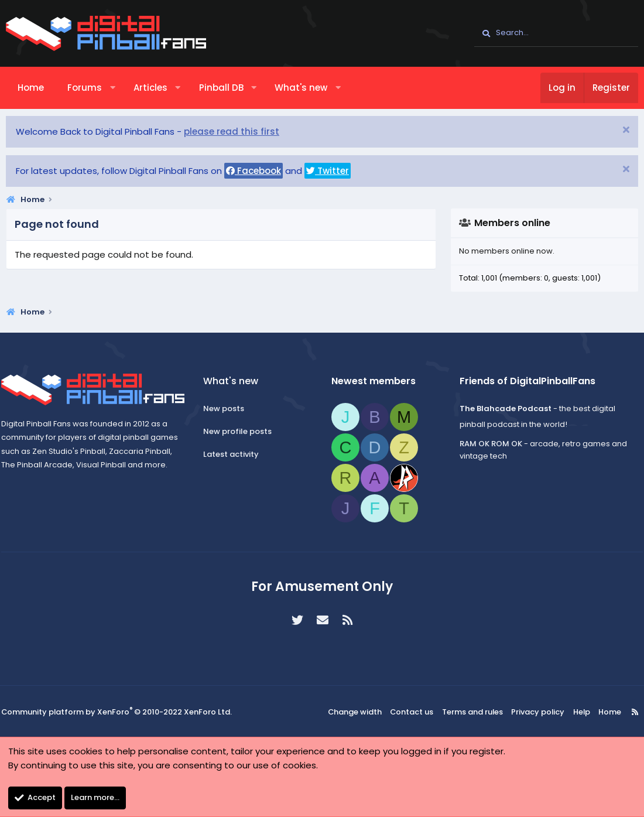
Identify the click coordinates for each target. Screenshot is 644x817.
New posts (227, 408)
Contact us (415, 712)
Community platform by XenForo (117, 712)
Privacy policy (535, 712)
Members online (512, 223)
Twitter (328, 171)
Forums (85, 88)
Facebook (254, 171)
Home (31, 88)
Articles (150, 88)
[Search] (556, 33)
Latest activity (234, 454)
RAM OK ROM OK (488, 444)
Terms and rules (474, 712)
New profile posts (240, 431)
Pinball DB (221, 88)
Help (575, 712)
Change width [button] (361, 712)
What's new (301, 88)
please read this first (232, 131)
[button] (113, 88)
